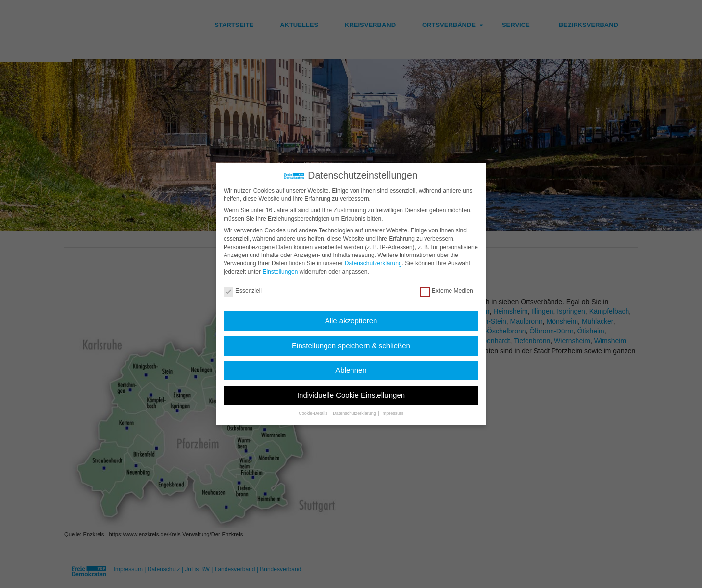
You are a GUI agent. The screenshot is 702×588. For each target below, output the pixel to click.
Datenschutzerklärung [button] (355, 413)
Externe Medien (447, 291)
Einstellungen (280, 271)
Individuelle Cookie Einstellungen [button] (351, 394)
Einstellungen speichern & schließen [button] (351, 345)
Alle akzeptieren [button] (351, 320)
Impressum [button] (392, 413)
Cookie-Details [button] (313, 413)
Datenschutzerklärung (373, 263)
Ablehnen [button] (351, 370)
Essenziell (243, 291)
